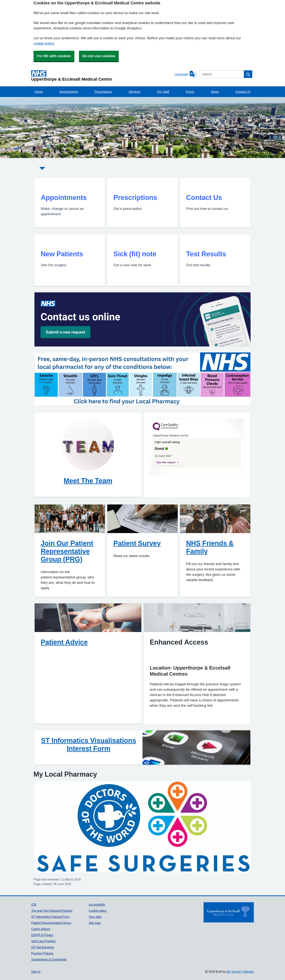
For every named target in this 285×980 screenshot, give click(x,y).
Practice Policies (42, 953)
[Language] (185, 74)
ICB (34, 905)
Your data (95, 917)
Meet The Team (88, 481)
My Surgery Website (240, 972)
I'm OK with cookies (54, 56)
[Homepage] (102, 76)
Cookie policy (98, 911)
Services (135, 92)
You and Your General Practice (52, 911)
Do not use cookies (99, 56)
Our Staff (163, 92)
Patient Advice (64, 642)
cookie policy (44, 43)
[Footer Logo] (229, 912)
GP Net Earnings (43, 947)
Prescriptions (103, 92)
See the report (166, 462)
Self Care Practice (43, 941)
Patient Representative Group (51, 923)
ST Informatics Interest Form (50, 917)
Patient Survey (137, 543)
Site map (95, 923)
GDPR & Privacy (42, 935)
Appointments (69, 92)
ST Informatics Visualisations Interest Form (89, 744)
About (215, 92)
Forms (190, 92)
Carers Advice (41, 929)
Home (39, 92)
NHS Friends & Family (210, 547)
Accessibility (97, 905)
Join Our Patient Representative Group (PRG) (67, 551)
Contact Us (243, 92)
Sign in (36, 972)
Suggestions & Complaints (49, 959)
